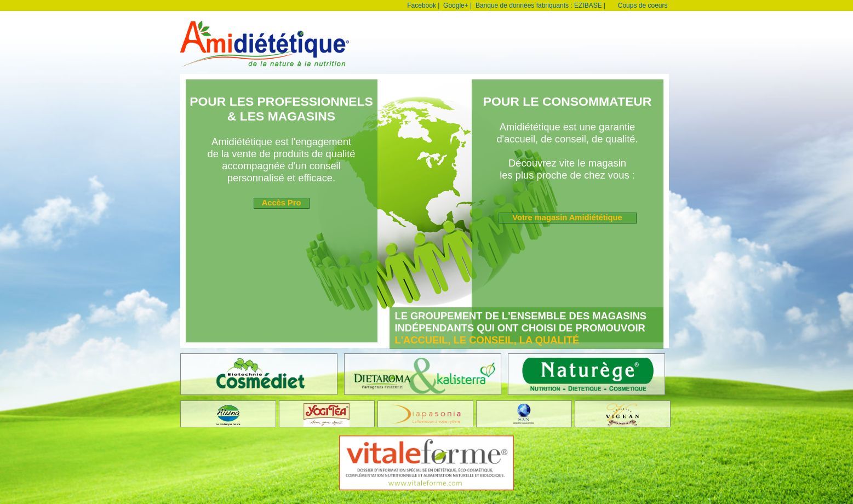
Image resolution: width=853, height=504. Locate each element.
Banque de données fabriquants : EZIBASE (539, 5)
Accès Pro (282, 203)
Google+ (456, 5)
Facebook (422, 5)
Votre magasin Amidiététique (567, 217)
